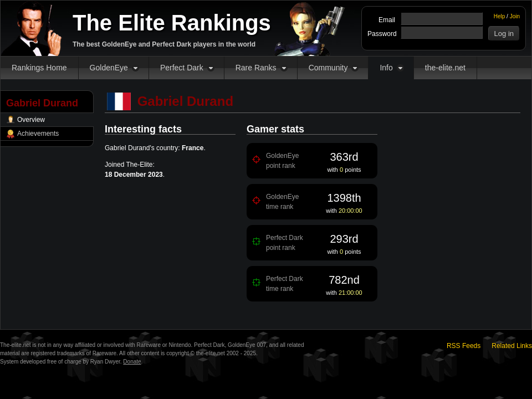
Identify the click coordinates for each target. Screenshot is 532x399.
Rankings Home (39, 68)
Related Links (512, 346)
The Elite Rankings (172, 23)
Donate (132, 362)
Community (328, 68)
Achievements (38, 134)
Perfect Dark (182, 68)
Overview (31, 120)
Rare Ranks (256, 68)
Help (500, 16)
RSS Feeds (464, 346)
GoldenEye (109, 68)
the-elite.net (445, 68)
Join (515, 16)
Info (386, 68)
